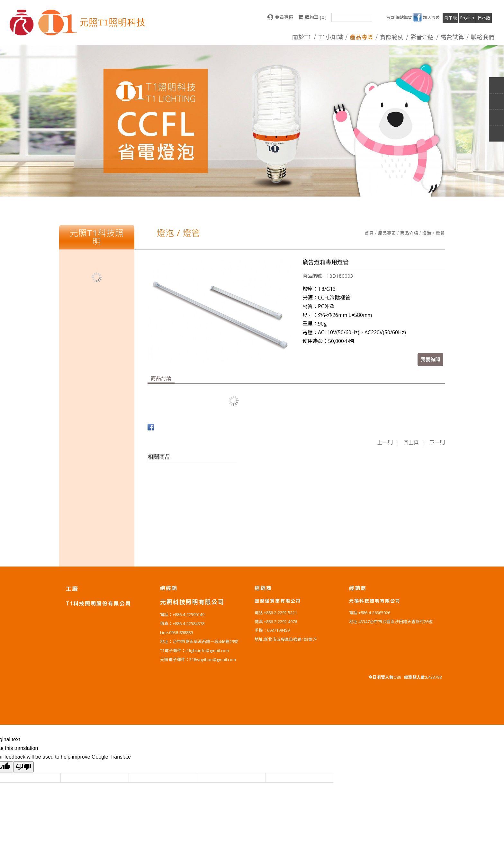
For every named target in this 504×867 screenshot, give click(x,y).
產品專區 (387, 233)
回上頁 (411, 442)
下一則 (437, 442)
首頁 (369, 233)
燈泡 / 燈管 (434, 233)
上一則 (385, 442)
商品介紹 (409, 233)
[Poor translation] (23, 767)
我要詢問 (430, 359)
